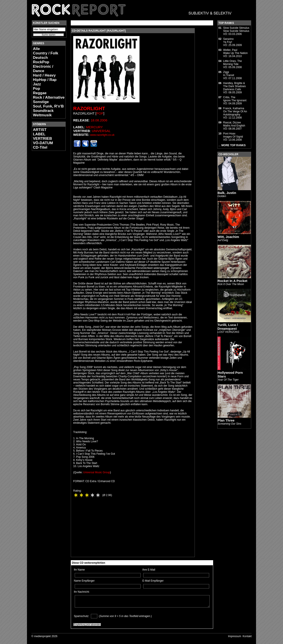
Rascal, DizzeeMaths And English (234, 124)
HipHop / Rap (45, 80)
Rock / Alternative (49, 97)
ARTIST (40, 130)
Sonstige (41, 102)
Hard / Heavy (44, 75)
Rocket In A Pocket (232, 281)
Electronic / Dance (43, 69)
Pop (36, 89)
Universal (101, 131)
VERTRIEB (42, 139)
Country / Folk (46, 53)
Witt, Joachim (228, 237)
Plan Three (226, 420)
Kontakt (247, 636)
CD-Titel (40, 147)
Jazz (37, 84)
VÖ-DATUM (43, 143)
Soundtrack (43, 111)
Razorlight (89, 108)
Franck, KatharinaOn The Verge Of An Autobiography (235, 111)
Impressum (234, 636)
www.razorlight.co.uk (102, 135)
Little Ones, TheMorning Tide (232, 63)
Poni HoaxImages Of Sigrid (233, 135)
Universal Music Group (97, 472)
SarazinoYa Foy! (228, 40)
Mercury (94, 127)
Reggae (40, 93)
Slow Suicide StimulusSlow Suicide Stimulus (236, 29)
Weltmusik (42, 115)
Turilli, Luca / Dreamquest (228, 327)
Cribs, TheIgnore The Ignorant (235, 99)
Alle (36, 49)
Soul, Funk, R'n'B (48, 106)
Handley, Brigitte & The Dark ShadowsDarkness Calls (234, 86)
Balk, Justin (227, 193)
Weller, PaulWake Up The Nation (235, 52)
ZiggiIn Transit (229, 74)
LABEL (39, 134)
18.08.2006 (99, 120)
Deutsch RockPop (41, 60)
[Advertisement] (45, 220)
